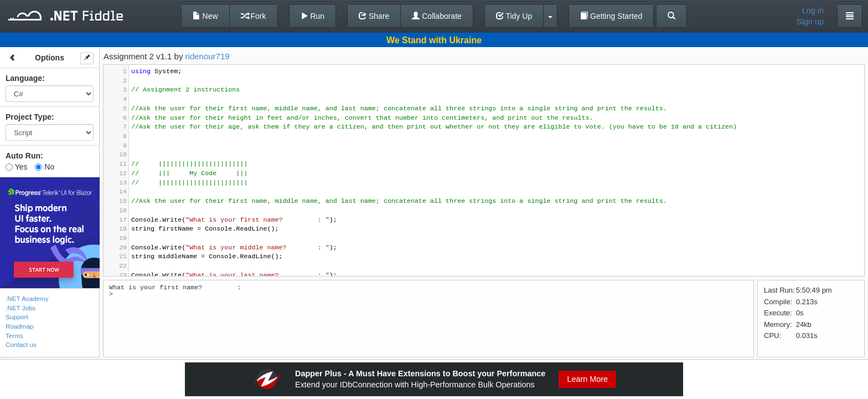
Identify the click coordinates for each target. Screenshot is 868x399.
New (205, 16)
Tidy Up (514, 16)
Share (374, 16)
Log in (813, 11)
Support (17, 317)
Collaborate (437, 16)
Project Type (29, 117)
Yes (16, 167)
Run (313, 16)
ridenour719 (208, 56)
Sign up (810, 22)
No (45, 167)
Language (24, 78)
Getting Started (611, 16)
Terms (14, 336)
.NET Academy (27, 298)
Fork (254, 16)
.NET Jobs (20, 308)
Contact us (21, 344)
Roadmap (20, 326)
